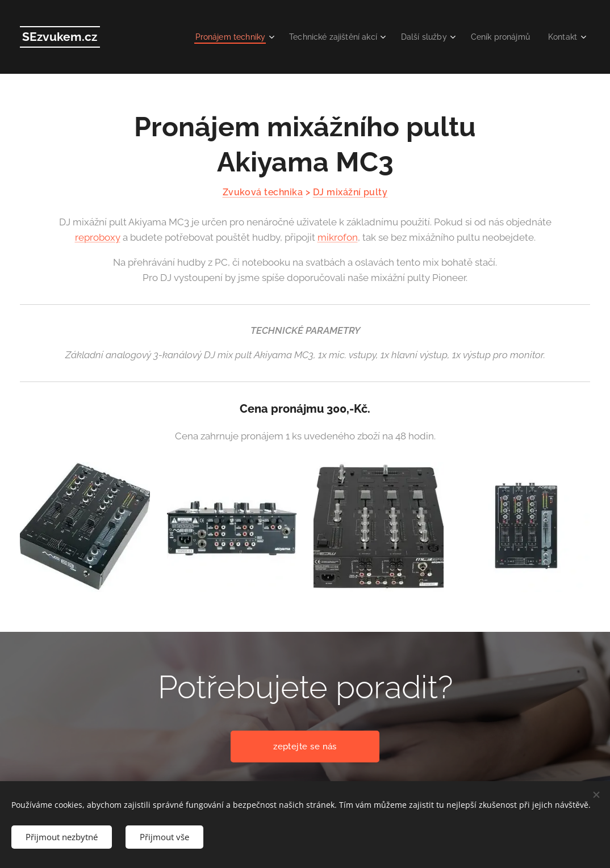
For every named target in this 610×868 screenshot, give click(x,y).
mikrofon (338, 237)
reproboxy (98, 237)
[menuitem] (216, 37)
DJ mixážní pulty (350, 192)
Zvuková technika (263, 192)
